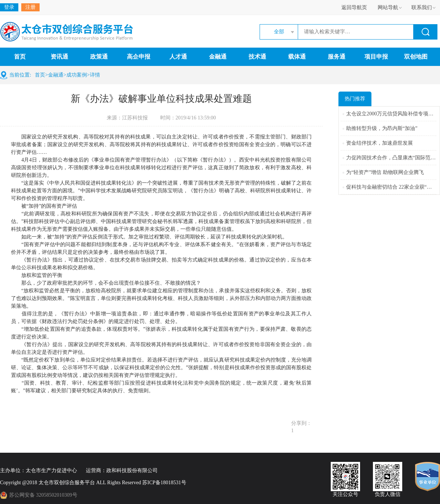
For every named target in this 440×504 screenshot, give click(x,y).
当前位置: (20, 75)
